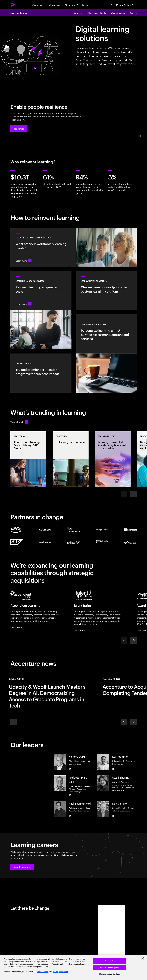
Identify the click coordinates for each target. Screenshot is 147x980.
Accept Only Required (110, 968)
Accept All (109, 961)
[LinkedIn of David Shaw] (113, 816)
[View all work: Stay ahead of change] (19, 422)
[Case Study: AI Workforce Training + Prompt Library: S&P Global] (28, 459)
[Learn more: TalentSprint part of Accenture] (81, 630)
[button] (19, 129)
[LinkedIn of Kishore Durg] (70, 769)
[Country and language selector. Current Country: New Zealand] (125, 5)
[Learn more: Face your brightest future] (18, 627)
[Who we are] (71, 5)
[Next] (133, 494)
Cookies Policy (43, 972)
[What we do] (39, 5)
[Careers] (87, 5)
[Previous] (124, 722)
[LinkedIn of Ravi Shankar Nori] (70, 816)
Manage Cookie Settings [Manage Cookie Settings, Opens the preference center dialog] (110, 974)
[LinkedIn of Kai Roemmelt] (113, 769)
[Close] (143, 958)
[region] (73, 967)
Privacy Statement (60, 972)
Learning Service (19, 13)
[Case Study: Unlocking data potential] (71, 459)
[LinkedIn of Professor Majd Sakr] (70, 795)
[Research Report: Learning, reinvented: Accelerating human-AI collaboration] (113, 459)
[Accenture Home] (13, 5)
